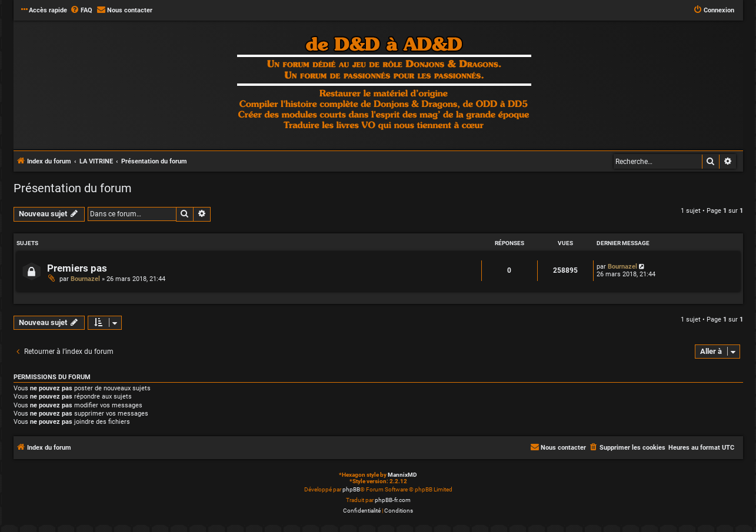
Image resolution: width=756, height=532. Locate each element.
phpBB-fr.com (393, 500)
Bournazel (85, 279)
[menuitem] (81, 11)
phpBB (351, 489)
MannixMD (402, 475)
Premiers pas (77, 268)
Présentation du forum (73, 188)
